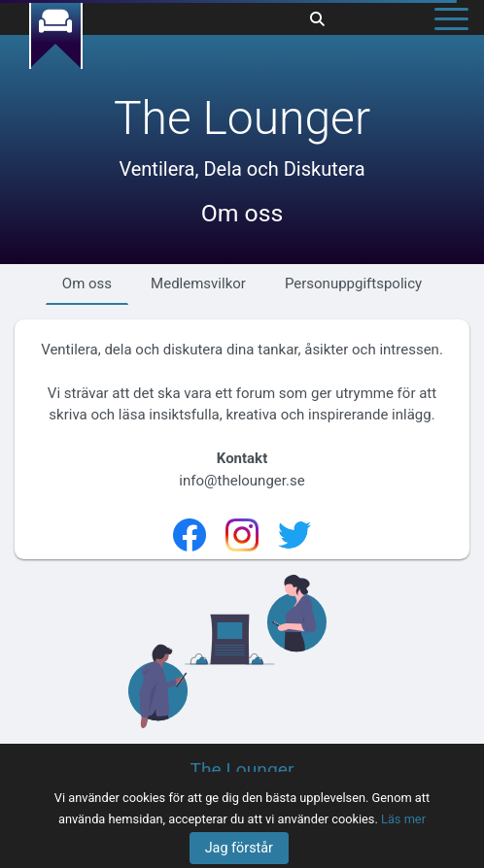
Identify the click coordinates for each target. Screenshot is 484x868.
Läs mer (403, 819)
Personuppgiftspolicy (353, 284)
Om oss (87, 284)
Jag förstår (239, 848)
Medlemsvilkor (198, 284)
